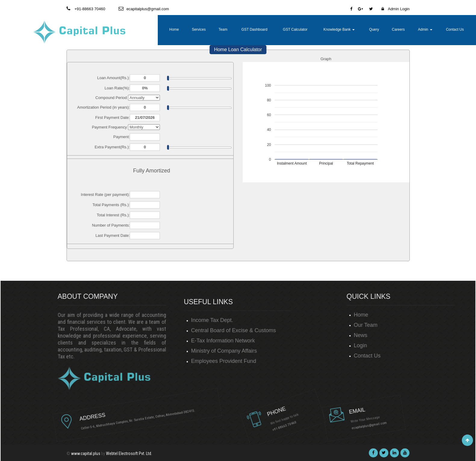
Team (223, 29)
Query (374, 29)
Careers (398, 29)
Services (199, 29)
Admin (425, 29)
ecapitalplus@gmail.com (329, 415)
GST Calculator (295, 29)
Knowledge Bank (339, 29)
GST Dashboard (255, 29)
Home (174, 29)
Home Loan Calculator (238, 50)
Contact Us (455, 29)
